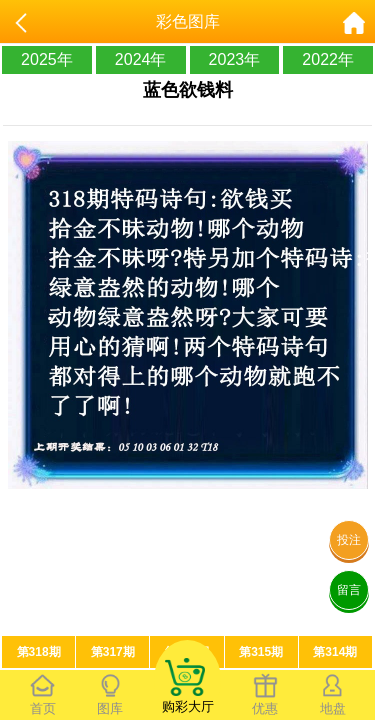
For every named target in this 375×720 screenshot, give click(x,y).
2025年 (47, 59)
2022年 (328, 59)
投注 (349, 540)
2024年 (141, 59)
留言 (349, 590)
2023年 (235, 59)
